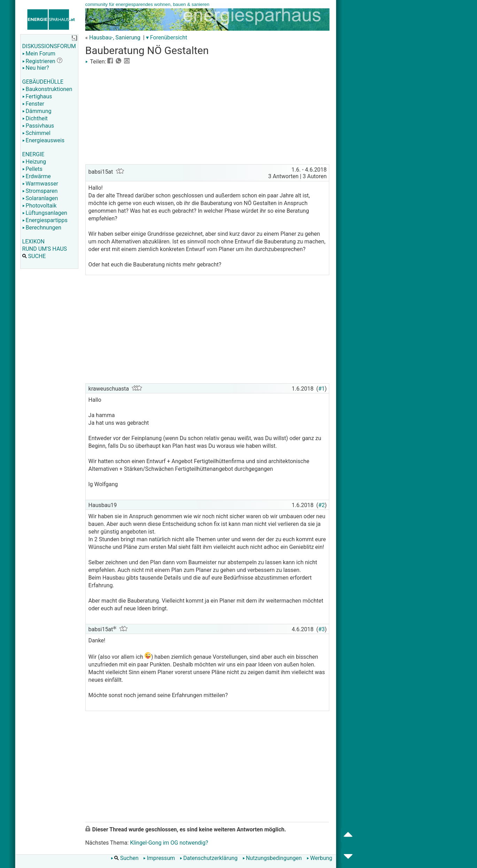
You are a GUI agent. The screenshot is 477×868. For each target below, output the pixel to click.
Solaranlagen (40, 198)
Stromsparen (40, 191)
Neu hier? (36, 68)
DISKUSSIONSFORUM (49, 46)
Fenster (33, 104)
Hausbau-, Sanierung (115, 37)
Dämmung (37, 111)
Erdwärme (37, 176)
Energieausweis (43, 140)
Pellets (32, 169)
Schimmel (36, 133)
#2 (321, 505)
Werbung (319, 858)
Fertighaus (37, 96)
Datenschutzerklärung (209, 858)
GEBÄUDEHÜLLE (43, 82)
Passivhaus (38, 126)
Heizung (34, 162)
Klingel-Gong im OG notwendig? (169, 843)
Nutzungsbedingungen (272, 858)
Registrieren (39, 61)
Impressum (159, 858)
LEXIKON (33, 241)
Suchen (125, 858)
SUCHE (34, 256)
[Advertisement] (207, 114)
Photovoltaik (40, 206)
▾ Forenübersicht (167, 37)
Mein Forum (39, 54)
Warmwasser (40, 184)
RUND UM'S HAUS (45, 249)
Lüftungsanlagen (45, 213)
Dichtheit (35, 118)
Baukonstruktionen (47, 89)
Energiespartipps (45, 220)
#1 (321, 389)
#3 (321, 629)
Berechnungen (42, 228)
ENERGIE (33, 154)
